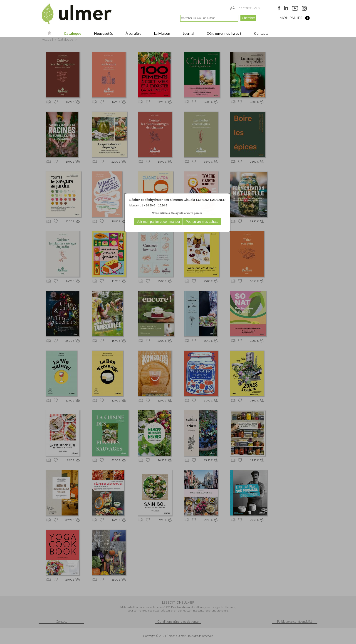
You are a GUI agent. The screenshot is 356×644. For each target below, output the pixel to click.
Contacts (261, 33)
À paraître (133, 33)
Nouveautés (103, 33)
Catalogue (72, 33)
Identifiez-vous (248, 8)
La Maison (162, 33)
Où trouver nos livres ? (224, 33)
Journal (188, 33)
